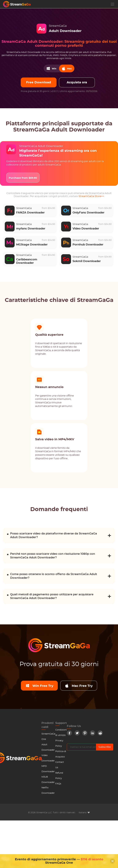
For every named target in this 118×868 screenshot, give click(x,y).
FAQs (58, 784)
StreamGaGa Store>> (91, 196)
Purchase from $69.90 (23, 178)
